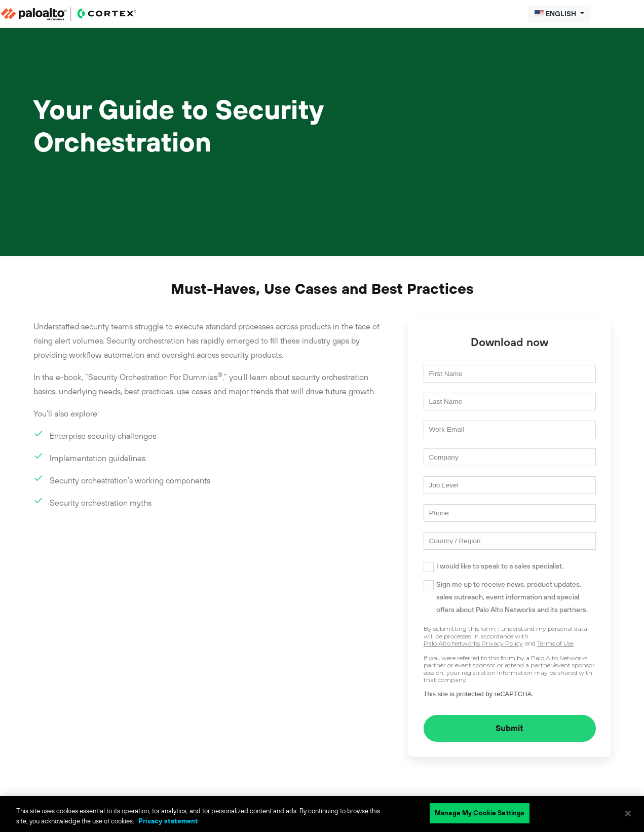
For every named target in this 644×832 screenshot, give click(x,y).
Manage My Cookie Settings (480, 813)
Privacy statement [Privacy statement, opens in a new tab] (168, 821)
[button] (559, 14)
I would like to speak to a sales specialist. (500, 566)
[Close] (628, 813)
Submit (509, 728)
